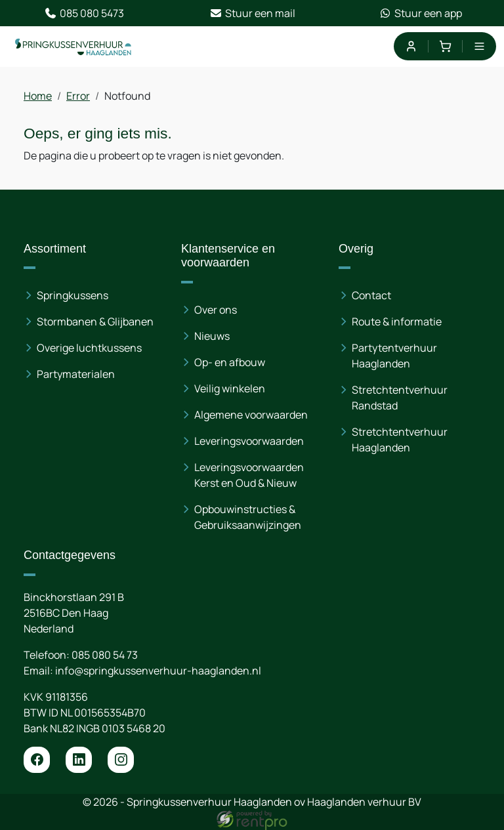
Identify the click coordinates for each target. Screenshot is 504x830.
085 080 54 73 (105, 655)
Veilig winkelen (230, 388)
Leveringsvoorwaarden (249, 441)
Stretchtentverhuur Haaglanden (400, 440)
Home (38, 96)
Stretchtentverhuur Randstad (400, 398)
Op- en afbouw (230, 362)
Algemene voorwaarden (251, 415)
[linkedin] (79, 760)
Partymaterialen (76, 374)
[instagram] (121, 760)
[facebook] (37, 760)
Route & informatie (397, 322)
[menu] (479, 46)
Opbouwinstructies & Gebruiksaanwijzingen (248, 517)
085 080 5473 (84, 13)
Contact (371, 295)
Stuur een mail (252, 13)
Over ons (216, 310)
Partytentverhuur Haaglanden (394, 356)
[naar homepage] (73, 47)
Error (78, 96)
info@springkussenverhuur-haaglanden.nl (158, 671)
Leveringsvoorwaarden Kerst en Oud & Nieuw (249, 475)
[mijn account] (410, 46)
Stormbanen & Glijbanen (95, 322)
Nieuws (212, 336)
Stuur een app (420, 13)
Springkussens (73, 295)
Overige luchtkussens (89, 348)
